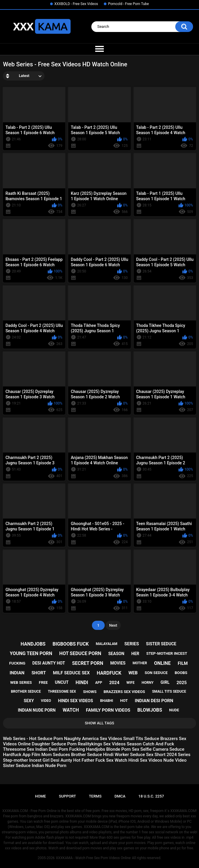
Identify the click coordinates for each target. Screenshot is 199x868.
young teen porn (31, 653)
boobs (181, 673)
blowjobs (150, 710)
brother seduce (26, 691)
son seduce (156, 673)
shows (90, 692)
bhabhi (106, 701)
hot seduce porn (80, 653)
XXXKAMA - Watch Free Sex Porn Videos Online (93, 858)
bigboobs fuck (71, 644)
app (99, 683)
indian (17, 673)
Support (67, 796)
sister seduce (161, 644)
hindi (82, 682)
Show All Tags (100, 723)
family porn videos (108, 710)
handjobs (33, 644)
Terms (95, 796)
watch (71, 710)
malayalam (106, 644)
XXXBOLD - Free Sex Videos (76, 4)
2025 (182, 683)
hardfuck (109, 673)
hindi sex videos (76, 701)
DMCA (120, 796)
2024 (114, 683)
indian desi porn (154, 701)
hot (124, 701)
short (39, 673)
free (43, 682)
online (162, 663)
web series (21, 682)
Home (40, 796)
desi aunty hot (49, 663)
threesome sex (62, 691)
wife (130, 683)
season (116, 654)
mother (140, 663)
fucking (17, 663)
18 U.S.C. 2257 (151, 796)
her (135, 654)
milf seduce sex (71, 673)
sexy (29, 701)
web (133, 673)
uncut (62, 682)
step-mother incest (167, 653)
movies (118, 663)
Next (113, 625)
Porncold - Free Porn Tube (128, 4)
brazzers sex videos (124, 692)
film (183, 663)
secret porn (88, 663)
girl (165, 682)
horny (147, 683)
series (132, 644)
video (46, 701)
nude (174, 710)
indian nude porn (37, 710)
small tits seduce (169, 691)
